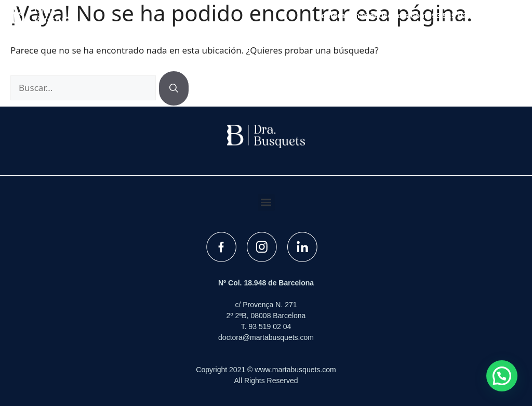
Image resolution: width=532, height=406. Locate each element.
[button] (503, 16)
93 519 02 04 (455, 15)
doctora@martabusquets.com (371, 15)
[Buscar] (174, 88)
